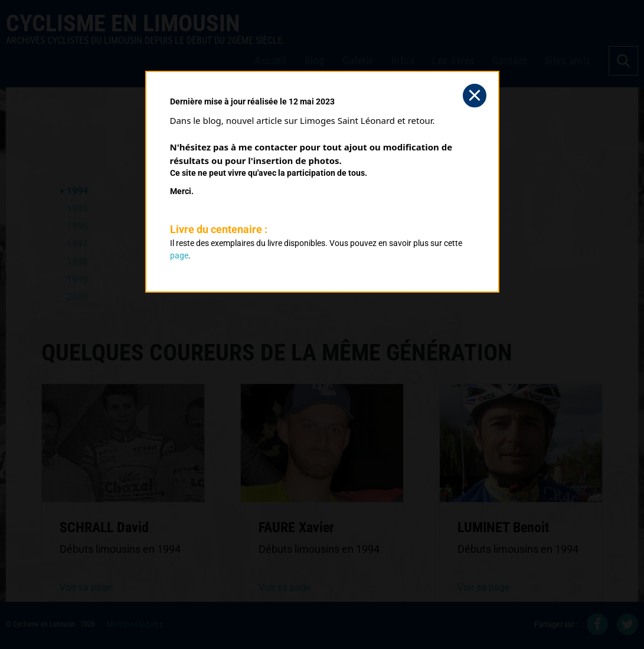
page (179, 255)
